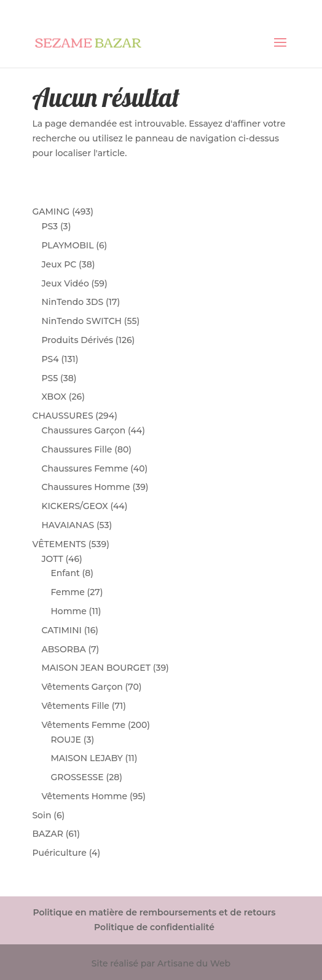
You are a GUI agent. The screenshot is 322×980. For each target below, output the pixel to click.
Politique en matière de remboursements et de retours (154, 912)
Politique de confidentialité (154, 927)
